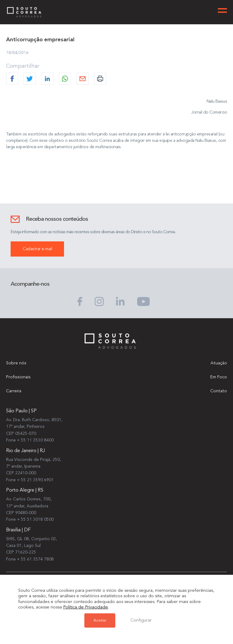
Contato (219, 391)
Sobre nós (16, 363)
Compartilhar (23, 66)
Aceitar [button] (100, 620)
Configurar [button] (141, 620)
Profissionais (18, 377)
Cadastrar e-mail (37, 249)
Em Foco (219, 377)
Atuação (219, 363)
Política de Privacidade (86, 607)
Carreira (14, 391)
